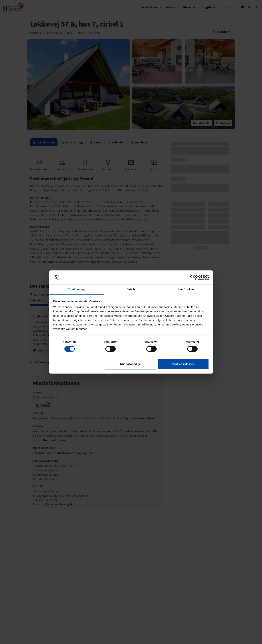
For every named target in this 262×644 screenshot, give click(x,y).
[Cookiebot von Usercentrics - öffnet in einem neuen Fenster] (193, 277)
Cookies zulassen (183, 364)
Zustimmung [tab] (77, 289)
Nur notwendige (130, 364)
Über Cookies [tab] (186, 289)
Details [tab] (131, 289)
